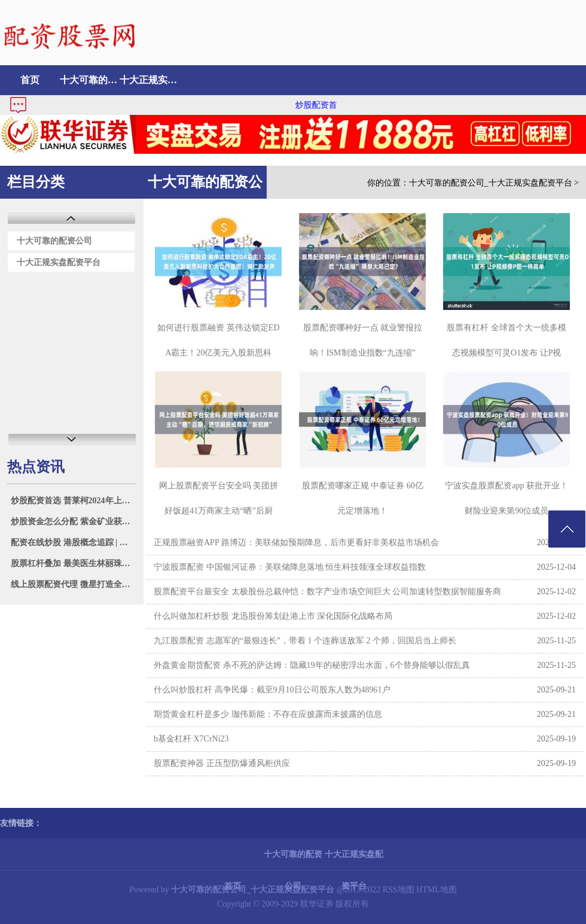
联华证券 (317, 904)
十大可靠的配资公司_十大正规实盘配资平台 (491, 183)
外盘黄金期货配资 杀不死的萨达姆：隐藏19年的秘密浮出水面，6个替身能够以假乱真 (312, 665)
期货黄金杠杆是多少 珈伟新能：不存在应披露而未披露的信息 (268, 714)
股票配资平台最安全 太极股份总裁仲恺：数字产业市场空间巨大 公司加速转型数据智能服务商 (327, 592)
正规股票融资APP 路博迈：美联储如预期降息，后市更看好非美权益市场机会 (296, 542)
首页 (30, 80)
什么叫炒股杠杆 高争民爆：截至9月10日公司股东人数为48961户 (272, 690)
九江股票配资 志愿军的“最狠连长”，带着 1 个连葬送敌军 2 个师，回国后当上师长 (305, 641)
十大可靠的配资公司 (90, 80)
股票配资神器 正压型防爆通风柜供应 (222, 763)
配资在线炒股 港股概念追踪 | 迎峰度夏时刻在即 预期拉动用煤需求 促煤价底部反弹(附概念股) (73, 542)
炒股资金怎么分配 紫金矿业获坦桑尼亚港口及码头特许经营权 (73, 522)
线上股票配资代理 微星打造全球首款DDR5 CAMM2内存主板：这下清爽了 (73, 584)
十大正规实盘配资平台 (149, 80)
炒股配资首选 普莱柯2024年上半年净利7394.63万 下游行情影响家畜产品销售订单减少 (73, 501)
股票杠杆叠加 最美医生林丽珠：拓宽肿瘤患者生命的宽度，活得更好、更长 (73, 563)
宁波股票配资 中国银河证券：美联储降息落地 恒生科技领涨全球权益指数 (290, 567)
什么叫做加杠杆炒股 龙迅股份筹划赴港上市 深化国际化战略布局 (273, 616)
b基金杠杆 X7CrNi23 (191, 739)
